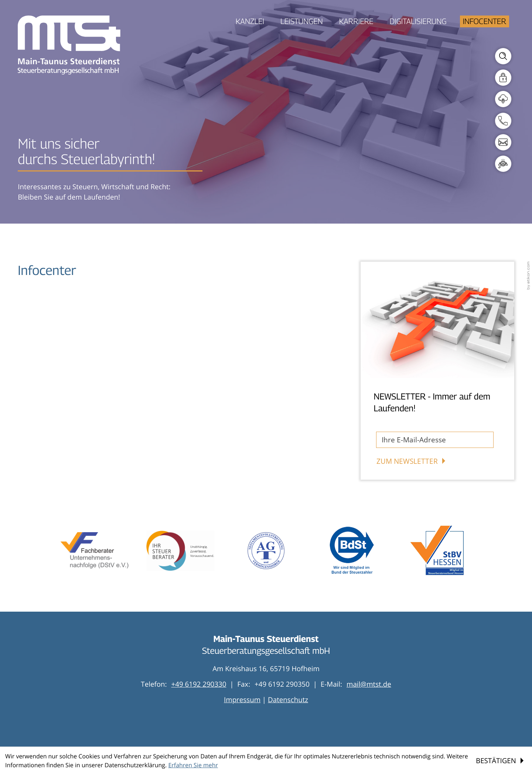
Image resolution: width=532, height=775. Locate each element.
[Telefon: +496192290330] (199, 684)
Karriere (356, 21)
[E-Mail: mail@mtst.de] (503, 142)
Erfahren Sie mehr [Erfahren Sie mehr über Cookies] (193, 765)
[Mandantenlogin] (503, 78)
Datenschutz (288, 700)
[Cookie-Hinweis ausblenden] (501, 761)
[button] (503, 121)
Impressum (242, 700)
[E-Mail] (435, 440)
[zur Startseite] (69, 45)
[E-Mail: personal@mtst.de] (503, 164)
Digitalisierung (418, 21)
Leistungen (302, 21)
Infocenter (484, 21)
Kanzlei (250, 21)
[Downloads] (503, 99)
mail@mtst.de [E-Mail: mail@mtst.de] (369, 684)
